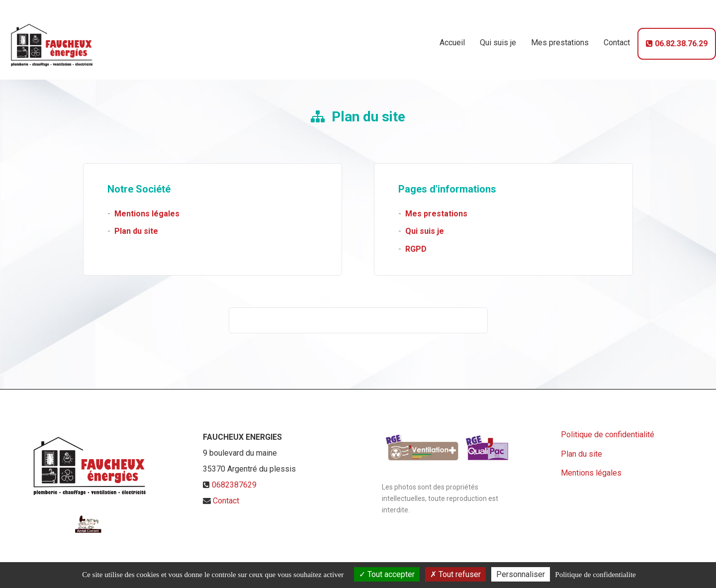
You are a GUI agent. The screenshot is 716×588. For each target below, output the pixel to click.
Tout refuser (455, 574)
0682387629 (234, 485)
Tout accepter (387, 574)
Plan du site (136, 231)
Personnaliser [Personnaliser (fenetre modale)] (521, 574)
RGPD (416, 249)
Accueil (452, 39)
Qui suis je (498, 39)
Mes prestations (560, 39)
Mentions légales (147, 214)
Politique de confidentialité (608, 435)
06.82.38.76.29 (677, 40)
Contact (617, 39)
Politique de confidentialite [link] (595, 575)
